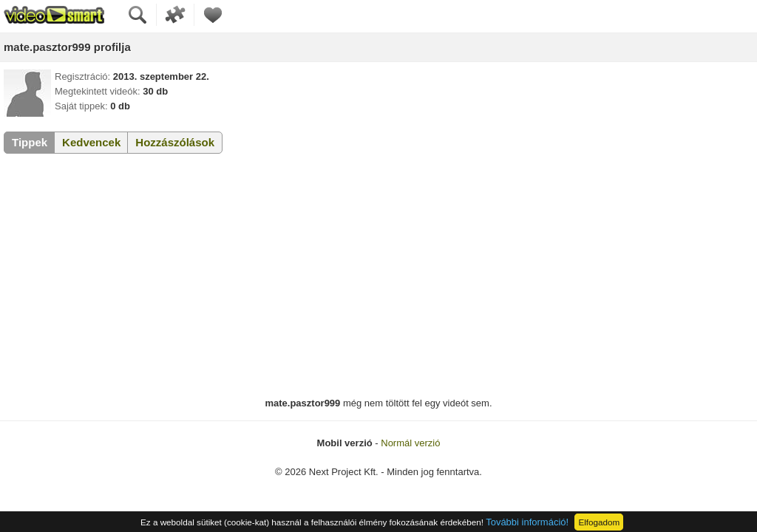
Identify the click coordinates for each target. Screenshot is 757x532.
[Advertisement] (378, 276)
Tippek (30, 142)
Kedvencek (91, 142)
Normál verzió (410, 443)
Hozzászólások (175, 142)
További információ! (527, 522)
